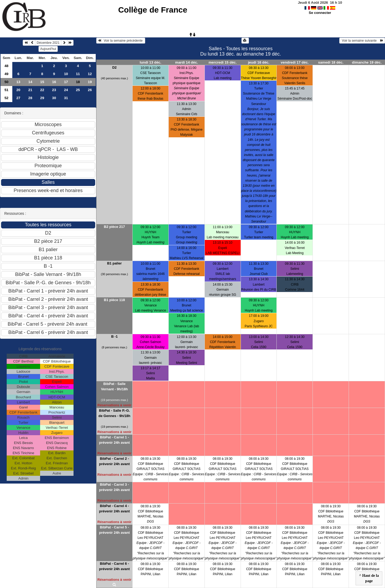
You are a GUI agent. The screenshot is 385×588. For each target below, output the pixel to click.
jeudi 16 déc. (259, 62)
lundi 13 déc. (150, 62)
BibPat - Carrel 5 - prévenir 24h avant (114, 530)
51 (7, 90)
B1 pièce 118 (115, 300)
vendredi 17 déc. (295, 62)
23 (54, 90)
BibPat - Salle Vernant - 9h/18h (114, 386)
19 (90, 82)
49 (7, 74)
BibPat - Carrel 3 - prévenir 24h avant (114, 487)
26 (90, 90)
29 (42, 98)
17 (66, 82)
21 (30, 90)
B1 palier (114, 263)
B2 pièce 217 (115, 227)
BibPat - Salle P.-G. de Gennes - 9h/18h (114, 413)
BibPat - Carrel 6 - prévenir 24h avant (114, 566)
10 (66, 74)
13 (18, 82)
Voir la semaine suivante (362, 41)
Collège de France (153, 10)
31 (66, 98)
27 (18, 98)
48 (7, 66)
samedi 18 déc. (331, 62)
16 (54, 82)
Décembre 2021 (48, 43)
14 (30, 82)
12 (90, 74)
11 (78, 74)
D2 (115, 67)
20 (18, 90)
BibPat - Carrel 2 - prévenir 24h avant (114, 461)
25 (78, 90)
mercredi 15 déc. (223, 62)
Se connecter (320, 13)
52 (7, 98)
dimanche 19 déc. (367, 62)
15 (42, 82)
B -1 (115, 336)
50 (7, 82)
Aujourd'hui (48, 49)
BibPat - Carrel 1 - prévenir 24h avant (114, 440)
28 (30, 98)
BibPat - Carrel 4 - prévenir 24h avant (114, 509)
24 (66, 90)
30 (54, 98)
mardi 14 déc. (186, 62)
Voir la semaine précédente (121, 41)
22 (42, 90)
